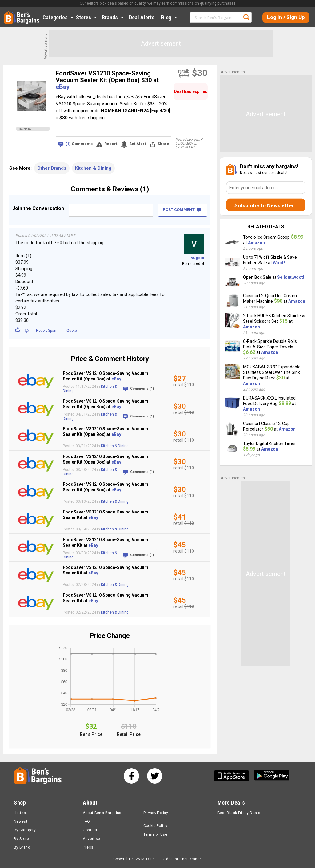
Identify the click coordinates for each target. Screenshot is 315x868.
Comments (79, 144)
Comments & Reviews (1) (110, 189)
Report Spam (47, 331)
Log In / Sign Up (286, 17)
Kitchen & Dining (93, 168)
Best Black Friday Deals (239, 813)
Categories (58, 17)
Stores (87, 17)
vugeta (198, 258)
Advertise (91, 839)
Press (88, 848)
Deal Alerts (142, 17)
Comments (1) (142, 389)
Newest (21, 822)
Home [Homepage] (8, 14)
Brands (113, 17)
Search (246, 17)
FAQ (86, 822)
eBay (63, 87)
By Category (25, 830)
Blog (170, 17)
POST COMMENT (182, 210)
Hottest (21, 813)
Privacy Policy (156, 813)
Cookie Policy (156, 826)
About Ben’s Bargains (102, 813)
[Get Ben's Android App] (272, 776)
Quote (72, 331)
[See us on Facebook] (131, 776)
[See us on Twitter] (155, 776)
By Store (21, 839)
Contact (90, 830)
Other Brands (52, 168)
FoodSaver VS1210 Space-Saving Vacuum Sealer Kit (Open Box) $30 (104, 77)
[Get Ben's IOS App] (234, 776)
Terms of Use (155, 835)
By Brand (22, 848)
